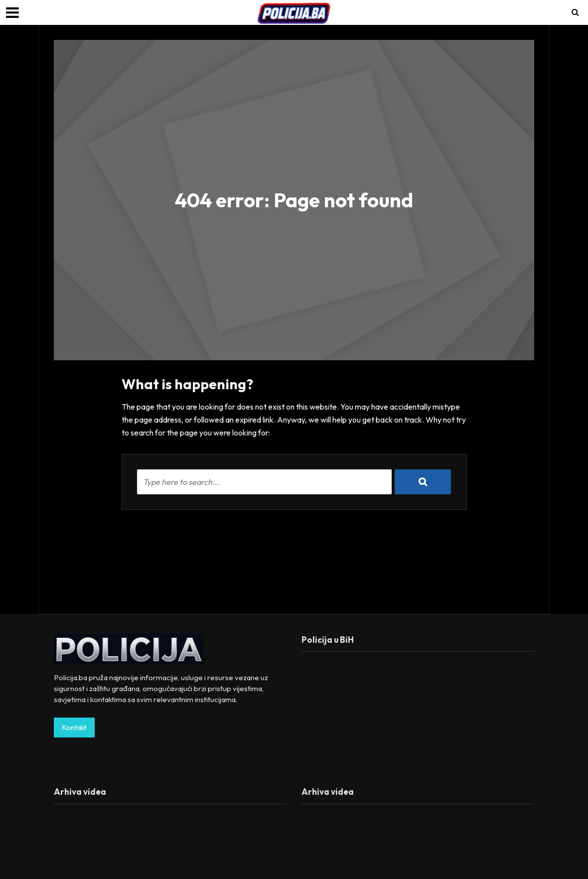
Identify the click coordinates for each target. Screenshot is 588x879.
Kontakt (74, 727)
